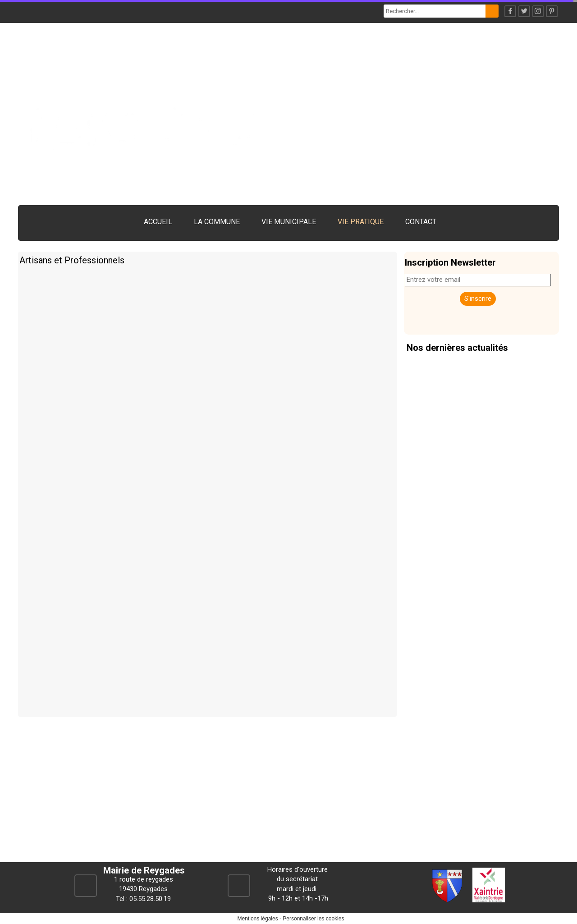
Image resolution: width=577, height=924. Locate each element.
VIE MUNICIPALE (289, 222)
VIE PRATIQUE (361, 222)
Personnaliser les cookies (313, 919)
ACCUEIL (158, 222)
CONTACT (421, 222)
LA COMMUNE (217, 222)
